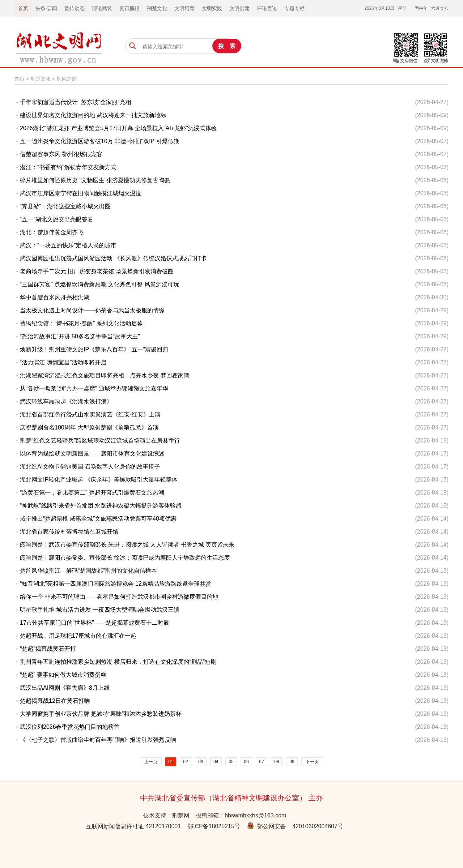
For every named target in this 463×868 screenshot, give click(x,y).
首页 (20, 79)
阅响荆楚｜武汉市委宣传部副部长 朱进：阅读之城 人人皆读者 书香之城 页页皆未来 (127, 545)
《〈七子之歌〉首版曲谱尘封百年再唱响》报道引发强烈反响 (98, 740)
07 (261, 762)
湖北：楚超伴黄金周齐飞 (52, 232)
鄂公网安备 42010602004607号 (295, 826)
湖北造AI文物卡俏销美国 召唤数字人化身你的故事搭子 (90, 467)
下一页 (312, 762)
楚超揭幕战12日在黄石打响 (55, 701)
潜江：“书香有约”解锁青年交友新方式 (68, 167)
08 (277, 762)
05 (231, 762)
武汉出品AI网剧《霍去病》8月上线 (65, 688)
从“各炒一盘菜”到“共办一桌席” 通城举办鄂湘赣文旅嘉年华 (94, 388)
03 (201, 762)
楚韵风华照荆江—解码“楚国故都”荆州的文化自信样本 (88, 571)
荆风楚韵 (67, 79)
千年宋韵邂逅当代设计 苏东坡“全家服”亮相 (76, 102)
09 (292, 762)
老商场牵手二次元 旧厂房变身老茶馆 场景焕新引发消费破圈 (97, 271)
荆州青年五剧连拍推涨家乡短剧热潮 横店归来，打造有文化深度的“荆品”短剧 (118, 662)
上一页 (151, 762)
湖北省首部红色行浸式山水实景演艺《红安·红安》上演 (90, 414)
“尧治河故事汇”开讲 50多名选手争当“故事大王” (80, 336)
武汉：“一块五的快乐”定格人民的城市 (68, 245)
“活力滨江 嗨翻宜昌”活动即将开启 (63, 362)
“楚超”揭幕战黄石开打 (48, 649)
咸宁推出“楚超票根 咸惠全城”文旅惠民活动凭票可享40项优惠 (98, 519)
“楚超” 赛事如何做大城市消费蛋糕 (63, 675)
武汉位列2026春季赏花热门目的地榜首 (70, 727)
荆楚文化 (41, 79)
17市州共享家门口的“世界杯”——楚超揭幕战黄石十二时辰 (94, 623)
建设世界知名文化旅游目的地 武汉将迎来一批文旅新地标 (93, 115)
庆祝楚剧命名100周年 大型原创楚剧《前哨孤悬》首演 (89, 427)
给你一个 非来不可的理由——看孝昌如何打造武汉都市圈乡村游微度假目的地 (119, 597)
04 (216, 762)
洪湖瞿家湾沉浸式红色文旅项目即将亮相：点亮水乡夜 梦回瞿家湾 (105, 375)
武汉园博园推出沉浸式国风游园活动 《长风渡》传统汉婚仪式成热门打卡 (113, 258)
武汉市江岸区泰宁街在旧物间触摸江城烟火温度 (81, 193)
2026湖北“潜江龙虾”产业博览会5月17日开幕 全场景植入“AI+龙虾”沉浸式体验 (118, 128)
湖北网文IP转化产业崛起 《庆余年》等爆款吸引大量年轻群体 (99, 480)
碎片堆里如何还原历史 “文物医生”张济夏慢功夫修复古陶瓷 (95, 180)
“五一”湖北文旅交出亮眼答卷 (57, 219)
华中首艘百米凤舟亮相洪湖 (55, 297)
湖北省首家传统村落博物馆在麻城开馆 (69, 532)
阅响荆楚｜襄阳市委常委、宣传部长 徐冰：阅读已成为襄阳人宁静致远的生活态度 (125, 558)
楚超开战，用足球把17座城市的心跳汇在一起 (78, 636)
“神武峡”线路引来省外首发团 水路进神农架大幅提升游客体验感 (101, 506)
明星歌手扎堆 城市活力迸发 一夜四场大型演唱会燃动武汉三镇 (100, 610)
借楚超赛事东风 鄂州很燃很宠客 (61, 154)
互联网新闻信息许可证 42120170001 (133, 826)
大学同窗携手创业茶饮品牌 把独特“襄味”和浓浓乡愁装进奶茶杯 (101, 714)
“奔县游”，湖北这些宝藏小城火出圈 (65, 206)
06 (246, 762)
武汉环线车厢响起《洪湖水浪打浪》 (66, 401)
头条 (41, 8)
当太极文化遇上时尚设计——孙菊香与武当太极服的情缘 (92, 310)
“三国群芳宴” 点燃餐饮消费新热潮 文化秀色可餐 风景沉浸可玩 (99, 284)
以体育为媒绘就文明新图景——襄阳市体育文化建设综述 (92, 454)
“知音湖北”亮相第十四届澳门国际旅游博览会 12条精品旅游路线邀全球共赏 (116, 584)
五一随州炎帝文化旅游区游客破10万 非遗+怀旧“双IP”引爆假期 (100, 141)
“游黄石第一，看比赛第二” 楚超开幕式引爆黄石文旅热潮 (92, 493)
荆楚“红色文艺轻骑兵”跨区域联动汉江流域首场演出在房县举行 (100, 441)
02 (185, 762)
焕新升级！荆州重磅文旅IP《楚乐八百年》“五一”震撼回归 (94, 349)
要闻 (52, 8)
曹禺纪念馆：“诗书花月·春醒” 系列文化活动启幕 (81, 323)
